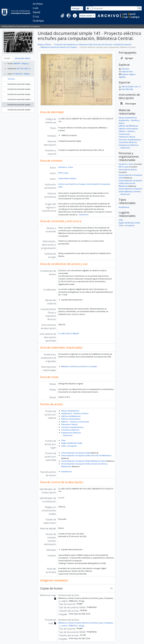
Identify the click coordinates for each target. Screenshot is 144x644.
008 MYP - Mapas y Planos (24, 63)
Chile (63, 440)
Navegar (76, 8)
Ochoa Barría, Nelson (67, 178)
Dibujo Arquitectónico (70, 411)
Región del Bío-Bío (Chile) (72, 443)
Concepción (72, 446)
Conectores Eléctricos (70, 430)
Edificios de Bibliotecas (71, 416)
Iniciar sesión (86, 16)
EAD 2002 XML (126, 89)
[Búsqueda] (115, 8)
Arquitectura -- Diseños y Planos (75, 413)
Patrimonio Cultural (69, 424)
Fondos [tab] (7, 58)
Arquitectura (66, 471)
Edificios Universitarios (71, 419)
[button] (62, 16)
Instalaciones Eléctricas (71, 433)
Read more (84, 215)
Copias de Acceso (51, 588)
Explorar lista (126, 71)
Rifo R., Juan (63, 173)
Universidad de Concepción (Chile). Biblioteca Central (84, 461)
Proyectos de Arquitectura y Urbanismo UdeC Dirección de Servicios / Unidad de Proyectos (93, 44)
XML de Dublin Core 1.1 (130, 87)
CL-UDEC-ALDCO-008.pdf (69, 333)
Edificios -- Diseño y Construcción (75, 422)
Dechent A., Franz (66, 167)
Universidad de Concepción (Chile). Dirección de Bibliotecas (86, 455)
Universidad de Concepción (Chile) (76, 453)
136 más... (12, 79)
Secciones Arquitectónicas (72, 427)
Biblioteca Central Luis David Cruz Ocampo (59, 47)
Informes (124, 69)
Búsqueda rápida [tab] (23, 58)
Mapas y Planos (45, 44)
